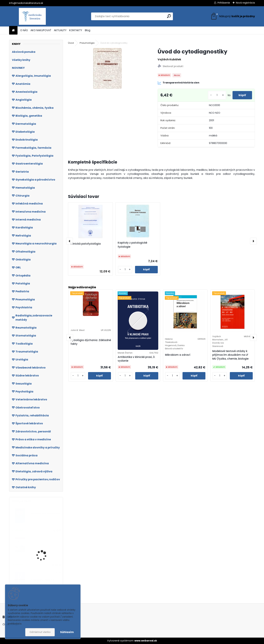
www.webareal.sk (146, 641)
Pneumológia (87, 43)
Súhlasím (67, 632)
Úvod (71, 43)
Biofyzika (36, 558)
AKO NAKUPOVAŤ (41, 30)
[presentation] (70, 241)
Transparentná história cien (178, 83)
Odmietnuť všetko (40, 632)
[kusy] (216, 95)
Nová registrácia (245, 3)
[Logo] (32, 16)
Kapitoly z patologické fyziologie (132, 245)
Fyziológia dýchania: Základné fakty (91, 342)
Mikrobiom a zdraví (178, 355)
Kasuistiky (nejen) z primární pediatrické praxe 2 (43, 583)
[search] (169, 16)
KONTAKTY (76, 30)
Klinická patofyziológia (86, 244)
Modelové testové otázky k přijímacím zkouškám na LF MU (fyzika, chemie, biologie (230, 355)
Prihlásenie (224, 3)
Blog (88, 30)
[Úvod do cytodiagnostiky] (107, 68)
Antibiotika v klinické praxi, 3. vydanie (136, 359)
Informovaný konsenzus (46, 514)
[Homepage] (13, 30)
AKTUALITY (60, 30)
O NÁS (24, 30)
